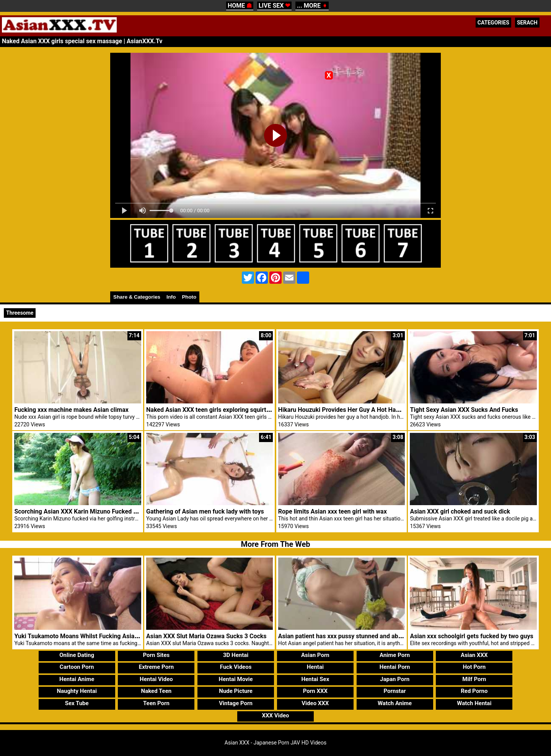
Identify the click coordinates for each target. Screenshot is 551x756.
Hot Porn (474, 667)
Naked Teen (156, 691)
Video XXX (315, 703)
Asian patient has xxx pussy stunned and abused (345, 636)
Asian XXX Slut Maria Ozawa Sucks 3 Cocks (206, 636)
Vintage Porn (236, 703)
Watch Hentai (474, 703)
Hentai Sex (315, 679)
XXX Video (275, 715)
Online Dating (77, 655)
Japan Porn (395, 679)
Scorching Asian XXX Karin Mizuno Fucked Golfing (84, 511)
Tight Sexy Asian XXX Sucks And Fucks (464, 410)
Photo (189, 297)
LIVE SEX (275, 6)
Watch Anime (395, 703)
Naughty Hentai (77, 691)
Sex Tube (77, 703)
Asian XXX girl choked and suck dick (460, 511)
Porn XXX (315, 691)
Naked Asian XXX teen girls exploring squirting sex (216, 410)
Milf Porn (474, 679)
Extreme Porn (156, 667)
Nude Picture (236, 691)
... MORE (312, 6)
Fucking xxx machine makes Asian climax (71, 410)
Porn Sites (156, 655)
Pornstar (395, 691)
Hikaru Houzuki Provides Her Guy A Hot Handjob (345, 410)
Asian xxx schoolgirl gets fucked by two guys (471, 636)
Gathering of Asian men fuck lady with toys (205, 511)
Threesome (20, 313)
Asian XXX (474, 655)
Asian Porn (315, 655)
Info (171, 297)
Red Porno (474, 691)
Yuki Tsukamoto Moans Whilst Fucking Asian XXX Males (92, 636)
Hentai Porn (395, 667)
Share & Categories (137, 297)
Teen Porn (156, 703)
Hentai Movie (236, 679)
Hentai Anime (77, 679)
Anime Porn (395, 655)
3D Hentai (236, 655)
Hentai (315, 667)
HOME (240, 6)
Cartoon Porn (77, 667)
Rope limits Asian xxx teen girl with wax (333, 511)
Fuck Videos (236, 667)
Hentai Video (156, 679)
